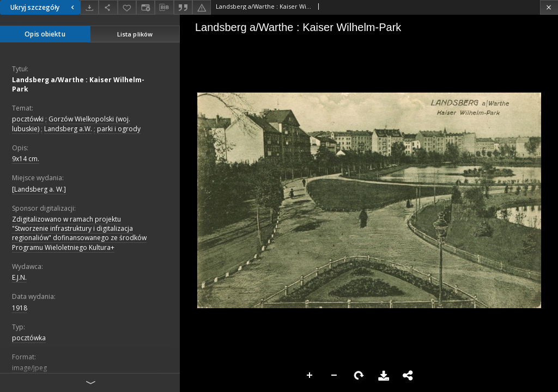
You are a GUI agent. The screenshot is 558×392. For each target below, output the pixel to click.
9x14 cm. (26, 159)
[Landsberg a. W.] (39, 189)
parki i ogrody (119, 129)
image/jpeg (29, 368)
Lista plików (135, 34)
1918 (20, 308)
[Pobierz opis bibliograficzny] (164, 8)
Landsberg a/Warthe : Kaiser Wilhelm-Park (78, 84)
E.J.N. (19, 277)
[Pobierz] (89, 7)
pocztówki (28, 119)
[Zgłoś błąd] (202, 7)
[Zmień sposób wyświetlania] (145, 7)
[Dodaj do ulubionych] (127, 7)
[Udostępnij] (108, 7)
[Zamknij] (549, 7)
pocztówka (29, 338)
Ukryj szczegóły (44, 7)
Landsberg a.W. (68, 129)
